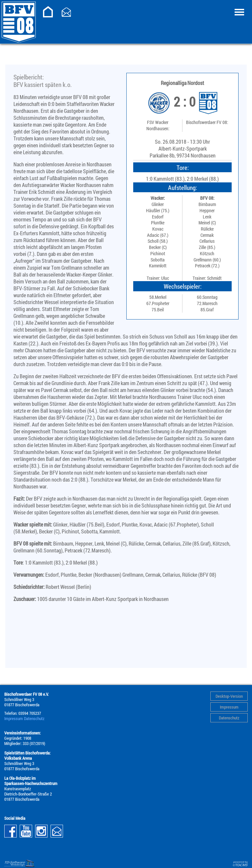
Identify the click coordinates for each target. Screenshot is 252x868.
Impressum (229, 707)
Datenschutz (229, 718)
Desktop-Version (229, 696)
